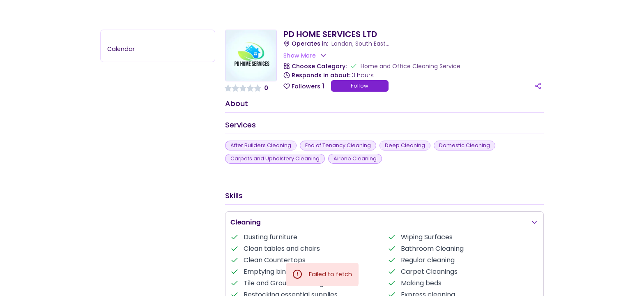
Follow (360, 86)
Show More (305, 55)
